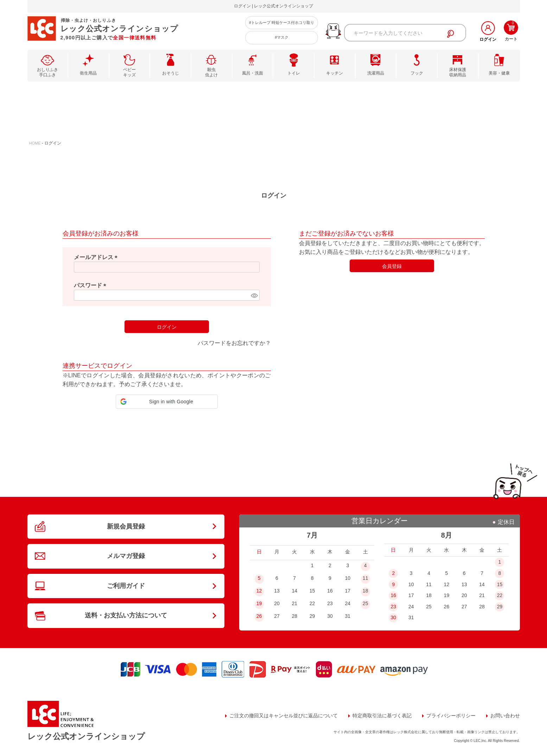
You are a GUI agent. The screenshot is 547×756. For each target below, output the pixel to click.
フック (417, 73)
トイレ (294, 73)
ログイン (488, 39)
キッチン (335, 73)
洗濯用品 (376, 73)
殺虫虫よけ (211, 72)
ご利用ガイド (126, 586)
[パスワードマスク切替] (254, 295)
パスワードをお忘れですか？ (234, 343)
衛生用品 (88, 73)
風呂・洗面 (253, 73)
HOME (35, 143)
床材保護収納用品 (458, 72)
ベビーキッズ (129, 72)
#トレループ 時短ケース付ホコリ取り (282, 23)
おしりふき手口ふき (47, 72)
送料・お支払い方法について (126, 615)
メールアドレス (97, 257)
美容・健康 (499, 73)
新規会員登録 (126, 526)
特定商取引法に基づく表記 (382, 716)
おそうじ (171, 73)
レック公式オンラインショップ (86, 736)
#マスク (282, 37)
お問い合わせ (505, 716)
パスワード (91, 285)
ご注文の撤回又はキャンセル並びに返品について (284, 716)
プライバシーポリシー (451, 716)
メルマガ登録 (126, 556)
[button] (167, 402)
